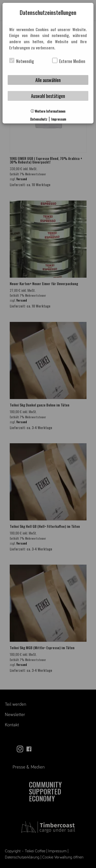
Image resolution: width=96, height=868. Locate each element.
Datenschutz (39, 119)
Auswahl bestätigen (48, 96)
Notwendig (22, 61)
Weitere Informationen (48, 111)
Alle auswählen (48, 80)
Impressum (59, 119)
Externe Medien (69, 61)
